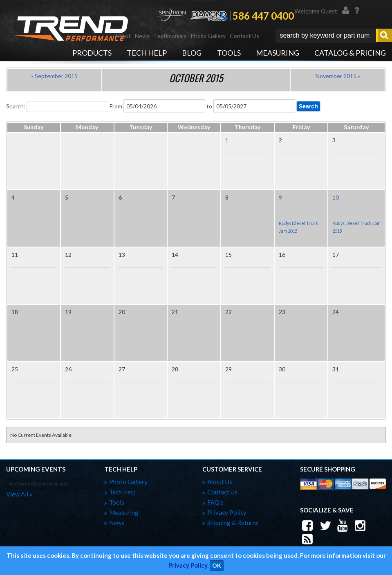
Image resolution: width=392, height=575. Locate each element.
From (116, 106)
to (209, 106)
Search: (16, 106)
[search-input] (326, 36)
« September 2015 (54, 76)
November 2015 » (338, 76)
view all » (19, 494)
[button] (334, 36)
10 (336, 197)
